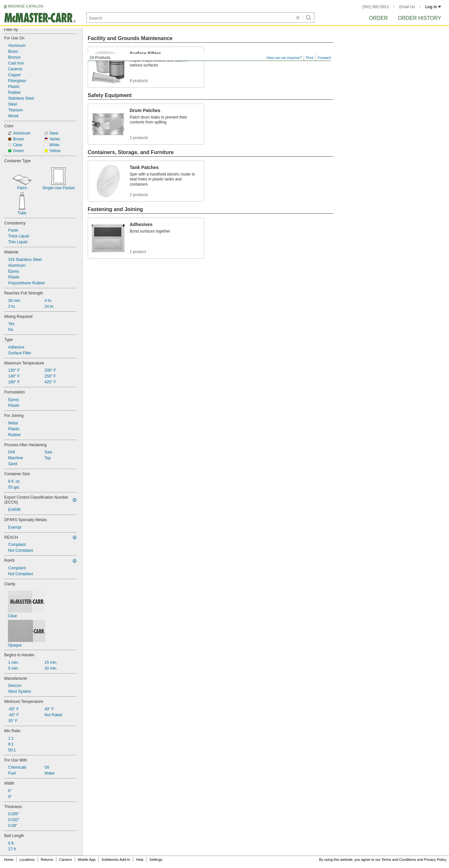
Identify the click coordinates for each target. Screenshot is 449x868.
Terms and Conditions (399, 860)
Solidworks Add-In (116, 860)
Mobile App (87, 860)
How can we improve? (284, 58)
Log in (433, 7)
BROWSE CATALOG (26, 6)
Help (140, 860)
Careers (65, 860)
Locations (27, 860)
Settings (156, 860)
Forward (324, 58)
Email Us (407, 7)
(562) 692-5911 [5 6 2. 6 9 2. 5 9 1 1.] (376, 7)
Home (9, 860)
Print (310, 58)
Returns (47, 860)
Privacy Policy (435, 860)
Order (378, 18)
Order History (420, 18)
